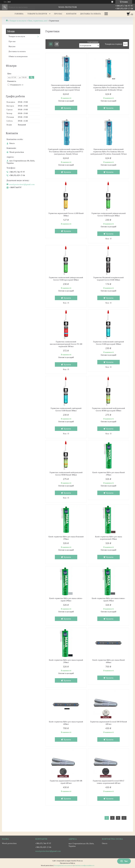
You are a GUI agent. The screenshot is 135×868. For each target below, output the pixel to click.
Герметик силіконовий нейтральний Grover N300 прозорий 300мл (109, 409)
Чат (124, 861)
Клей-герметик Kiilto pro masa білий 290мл (109, 474)
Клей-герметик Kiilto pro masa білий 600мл (109, 661)
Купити (67, 108)
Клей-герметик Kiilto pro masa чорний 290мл (66, 661)
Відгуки (12, 46)
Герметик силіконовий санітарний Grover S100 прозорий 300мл (109, 343)
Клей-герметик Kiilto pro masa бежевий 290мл (66, 538)
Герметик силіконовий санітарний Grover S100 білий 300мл (66, 409)
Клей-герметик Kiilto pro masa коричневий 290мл (109, 538)
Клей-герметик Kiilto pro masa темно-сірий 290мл (109, 599)
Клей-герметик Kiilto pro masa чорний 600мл (66, 723)
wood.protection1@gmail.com (22, 184)
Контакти (71, 14)
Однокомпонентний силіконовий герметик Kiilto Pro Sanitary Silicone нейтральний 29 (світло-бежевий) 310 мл (109, 152)
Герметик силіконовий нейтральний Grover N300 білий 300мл (66, 474)
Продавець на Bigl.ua (67, 863)
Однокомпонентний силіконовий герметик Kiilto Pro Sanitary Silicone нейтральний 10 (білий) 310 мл (109, 88)
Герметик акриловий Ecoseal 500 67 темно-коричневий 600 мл (109, 782)
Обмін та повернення (18, 56)
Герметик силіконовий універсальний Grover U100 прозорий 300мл (66, 279)
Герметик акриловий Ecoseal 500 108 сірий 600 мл (66, 782)
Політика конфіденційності (84, 865)
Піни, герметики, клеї (38, 21)
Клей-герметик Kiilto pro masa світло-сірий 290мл (66, 599)
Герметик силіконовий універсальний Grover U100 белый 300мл (109, 214)
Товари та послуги (37, 14)
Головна (19, 14)
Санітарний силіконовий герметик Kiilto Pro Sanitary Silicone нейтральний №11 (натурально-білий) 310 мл (66, 152)
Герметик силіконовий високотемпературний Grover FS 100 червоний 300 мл (66, 344)
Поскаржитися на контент (64, 865)
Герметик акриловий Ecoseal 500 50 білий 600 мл (109, 723)
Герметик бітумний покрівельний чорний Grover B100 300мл (109, 279)
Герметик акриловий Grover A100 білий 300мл (66, 214)
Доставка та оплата (91, 14)
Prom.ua (80, 861)
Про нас (58, 14)
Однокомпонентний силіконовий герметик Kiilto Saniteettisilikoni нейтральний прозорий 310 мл (66, 88)
